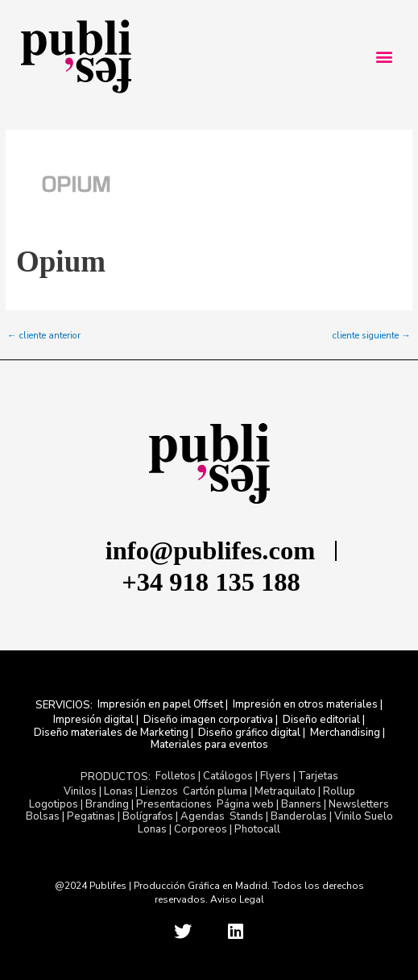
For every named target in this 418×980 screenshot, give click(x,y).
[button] (384, 57)
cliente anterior (44, 336)
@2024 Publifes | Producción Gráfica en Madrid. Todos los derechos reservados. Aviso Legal (209, 893)
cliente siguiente (372, 336)
